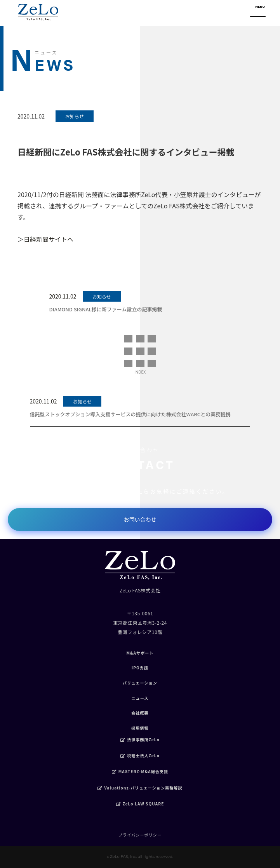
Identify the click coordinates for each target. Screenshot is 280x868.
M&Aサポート (140, 653)
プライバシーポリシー (140, 835)
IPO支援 (140, 668)
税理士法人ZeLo (140, 755)
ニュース (140, 698)
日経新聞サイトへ (49, 239)
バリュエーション (140, 683)
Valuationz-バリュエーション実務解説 (140, 788)
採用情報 (140, 728)
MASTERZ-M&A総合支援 (140, 771)
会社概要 (140, 713)
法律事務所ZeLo (140, 740)
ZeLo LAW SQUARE (140, 804)
